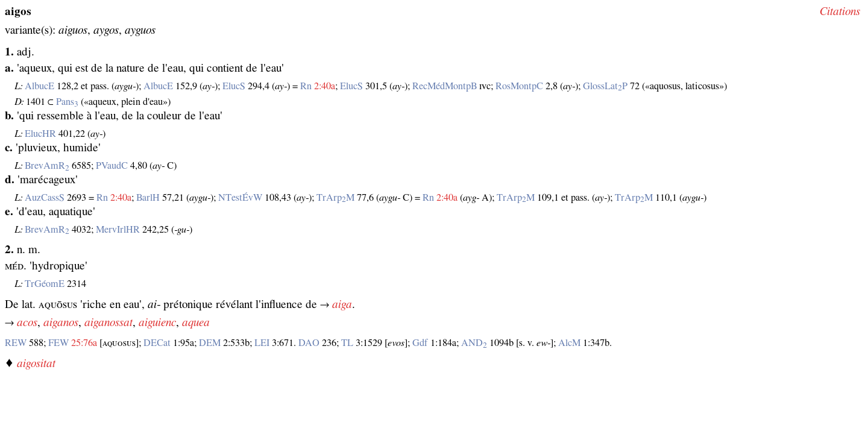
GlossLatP (605, 86)
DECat (157, 343)
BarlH (148, 198)
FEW (58, 343)
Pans (67, 102)
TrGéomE (45, 284)
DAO (309, 343)
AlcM (569, 343)
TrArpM (335, 198)
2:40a (325, 86)
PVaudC (112, 166)
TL (347, 343)
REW (16, 343)
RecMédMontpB (445, 86)
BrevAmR (47, 166)
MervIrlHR (118, 230)
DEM (210, 343)
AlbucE (39, 86)
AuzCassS (45, 198)
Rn (306, 86)
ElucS (234, 86)
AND (474, 343)
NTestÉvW (240, 198)
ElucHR (40, 134)
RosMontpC (519, 86)
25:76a (84, 343)
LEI (262, 343)
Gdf (420, 343)
